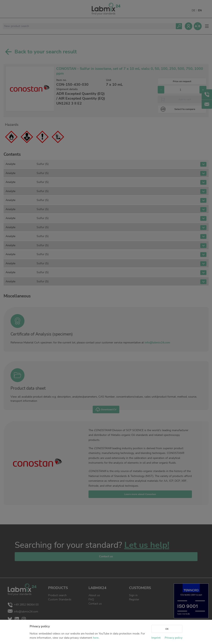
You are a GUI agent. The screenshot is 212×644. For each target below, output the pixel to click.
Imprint (156, 638)
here (96, 638)
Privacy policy (174, 638)
